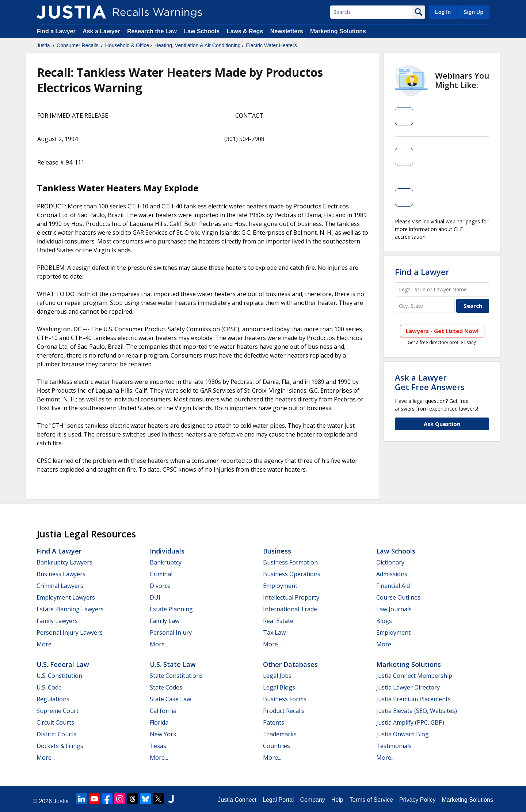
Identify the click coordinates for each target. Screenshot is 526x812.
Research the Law (152, 31)
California (163, 711)
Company (312, 800)
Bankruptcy (166, 562)
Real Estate (278, 621)
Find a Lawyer (56, 31)
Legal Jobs (277, 676)
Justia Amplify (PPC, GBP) (410, 722)
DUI (155, 597)
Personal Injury (171, 632)
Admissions (392, 574)
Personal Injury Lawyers (70, 632)
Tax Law (274, 632)
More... (46, 644)
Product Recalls (284, 711)
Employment (280, 586)
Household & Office (127, 45)
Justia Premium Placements (413, 699)
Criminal (161, 574)
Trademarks (280, 734)
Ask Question (442, 424)
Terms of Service (371, 800)
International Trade (290, 609)
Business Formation (290, 562)
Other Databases (290, 664)
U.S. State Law (173, 664)
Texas (158, 746)
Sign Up (473, 12)
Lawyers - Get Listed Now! (442, 331)
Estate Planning (171, 609)
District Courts (56, 734)
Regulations (53, 699)
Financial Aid (393, 586)
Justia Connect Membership (414, 676)
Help (337, 800)
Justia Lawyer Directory (408, 687)
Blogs (384, 621)
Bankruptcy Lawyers (64, 562)
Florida (159, 722)
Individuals (167, 551)
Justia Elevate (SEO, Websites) (417, 711)
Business (277, 551)
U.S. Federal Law (63, 664)
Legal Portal (278, 800)
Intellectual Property (291, 597)
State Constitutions (176, 676)
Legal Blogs (279, 687)
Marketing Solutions (338, 31)
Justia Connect (237, 800)
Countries (277, 746)
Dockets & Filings (60, 746)
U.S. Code (49, 687)
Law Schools (202, 31)
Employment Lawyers (66, 597)
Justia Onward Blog (403, 734)
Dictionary (390, 562)
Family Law (165, 621)
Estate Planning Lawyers (70, 609)
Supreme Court (58, 711)
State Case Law (170, 699)
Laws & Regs (245, 31)
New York (163, 734)
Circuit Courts (55, 722)
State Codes (166, 687)
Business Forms (285, 699)
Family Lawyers (57, 621)
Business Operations (292, 574)
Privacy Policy (418, 800)
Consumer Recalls (77, 45)
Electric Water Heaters (271, 45)
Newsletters (287, 31)
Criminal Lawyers (60, 586)
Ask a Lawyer (102, 31)
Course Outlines (398, 597)
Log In (443, 12)
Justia (43, 45)
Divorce (160, 586)
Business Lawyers (61, 574)
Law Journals (394, 609)
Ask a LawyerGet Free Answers (430, 382)
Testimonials (394, 746)
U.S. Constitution (59, 676)
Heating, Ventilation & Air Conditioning (198, 45)
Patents (274, 722)
